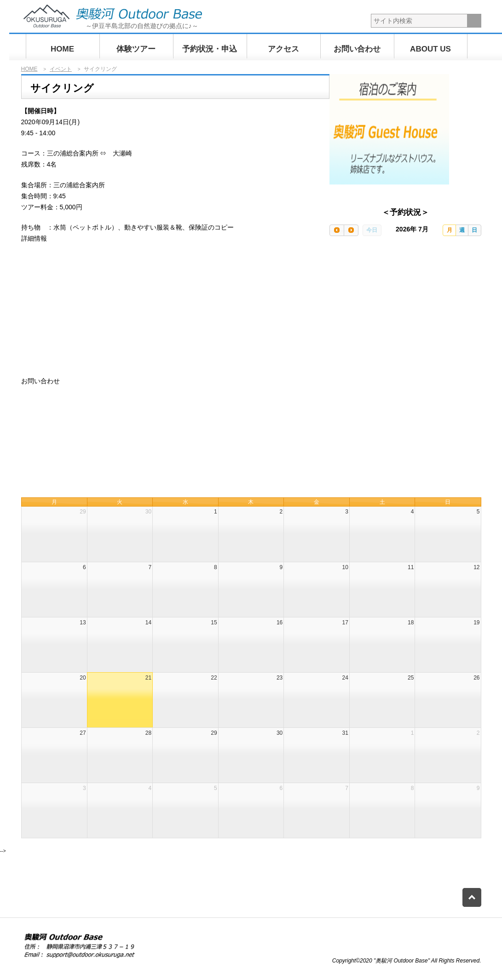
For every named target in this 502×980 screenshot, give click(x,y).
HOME (62, 49)
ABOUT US (430, 49)
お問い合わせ (357, 49)
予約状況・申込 (210, 49)
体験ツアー (136, 49)
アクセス (283, 49)
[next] (351, 230)
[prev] (337, 230)
